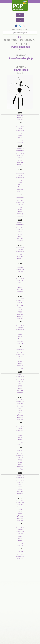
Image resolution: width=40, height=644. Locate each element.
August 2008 (20, 533)
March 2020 (20, 257)
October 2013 (20, 403)
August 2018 (20, 280)
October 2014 (20, 378)
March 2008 (20, 542)
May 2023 (20, 184)
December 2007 (20, 551)
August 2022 (20, 204)
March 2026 (20, 116)
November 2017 (20, 300)
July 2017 (20, 308)
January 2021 (20, 242)
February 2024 (20, 164)
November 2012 (20, 427)
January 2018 (20, 293)
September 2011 (20, 456)
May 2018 (20, 286)
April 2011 (20, 464)
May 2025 (20, 137)
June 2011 (20, 461)
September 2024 (20, 154)
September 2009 (20, 506)
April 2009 (20, 515)
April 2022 (20, 211)
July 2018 (20, 282)
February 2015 (20, 367)
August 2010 (20, 483)
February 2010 (20, 493)
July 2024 (20, 157)
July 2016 (20, 333)
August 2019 (20, 271)
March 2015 (20, 365)
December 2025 (20, 125)
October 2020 (20, 249)
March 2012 (20, 441)
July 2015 (20, 358)
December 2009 (20, 501)
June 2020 (20, 255)
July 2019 (20, 273)
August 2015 (20, 356)
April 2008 (20, 540)
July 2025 (20, 134)
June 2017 (20, 309)
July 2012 (20, 434)
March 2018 (20, 289)
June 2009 (20, 511)
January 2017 (20, 318)
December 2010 (20, 476)
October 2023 (20, 175)
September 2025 (20, 130)
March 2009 (20, 517)
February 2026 (20, 117)
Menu (20, 15)
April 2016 (20, 338)
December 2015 (20, 349)
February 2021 (20, 240)
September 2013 (20, 405)
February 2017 (20, 316)
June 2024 (20, 159)
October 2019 (20, 268)
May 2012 (20, 437)
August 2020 (20, 253)
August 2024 (20, 155)
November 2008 (20, 528)
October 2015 (20, 353)
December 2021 (20, 222)
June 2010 (20, 486)
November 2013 (20, 402)
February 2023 (20, 190)
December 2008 (20, 526)
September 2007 (20, 557)
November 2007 (20, 553)
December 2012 (20, 425)
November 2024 (20, 150)
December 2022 (20, 197)
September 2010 (20, 481)
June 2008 (20, 537)
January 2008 (20, 545)
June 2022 (20, 208)
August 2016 (20, 331)
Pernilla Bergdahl (21, 47)
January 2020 (20, 260)
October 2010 (20, 479)
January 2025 (20, 143)
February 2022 (20, 215)
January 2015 (20, 369)
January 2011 (20, 470)
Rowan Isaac (21, 70)
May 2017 (20, 311)
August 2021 (20, 230)
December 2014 (20, 374)
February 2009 (20, 518)
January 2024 (20, 166)
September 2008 (20, 531)
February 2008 (20, 544)
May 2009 (20, 513)
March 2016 (20, 340)
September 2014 (20, 380)
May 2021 (20, 235)
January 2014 (20, 394)
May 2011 (20, 463)
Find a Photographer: (20, 30)
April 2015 (20, 363)
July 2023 (20, 181)
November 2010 (20, 477)
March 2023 (20, 188)
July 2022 (20, 206)
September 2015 (20, 354)
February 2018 (20, 291)
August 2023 (20, 179)
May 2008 (20, 538)
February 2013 (20, 417)
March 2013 (20, 416)
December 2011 (20, 450)
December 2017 (20, 299)
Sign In (21, 20)
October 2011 (20, 454)
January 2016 (20, 343)
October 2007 (20, 555)
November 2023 (20, 174)
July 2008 (20, 535)
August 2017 (20, 306)
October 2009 (20, 504)
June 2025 (20, 136)
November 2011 (20, 452)
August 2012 (20, 432)
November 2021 (20, 224)
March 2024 (20, 163)
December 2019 (20, 266)
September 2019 (20, 269)
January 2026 (20, 119)
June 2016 (20, 335)
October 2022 (20, 201)
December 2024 (20, 148)
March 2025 (20, 139)
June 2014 (20, 385)
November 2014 (20, 376)
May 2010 (20, 488)
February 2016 (20, 342)
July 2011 (20, 459)
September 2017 (20, 304)
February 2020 (20, 258)
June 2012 (20, 436)
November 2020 (20, 248)
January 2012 (20, 444)
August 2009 (20, 508)
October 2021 (20, 226)
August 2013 (20, 407)
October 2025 (20, 128)
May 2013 (20, 412)
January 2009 (20, 520)
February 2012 (20, 443)
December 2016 (20, 324)
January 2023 (20, 191)
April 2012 (20, 439)
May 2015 (20, 362)
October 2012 (20, 428)
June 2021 (20, 233)
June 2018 (20, 284)
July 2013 (20, 409)
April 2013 (20, 414)
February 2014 (20, 392)
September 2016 (20, 329)
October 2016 (20, 328)
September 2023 (20, 177)
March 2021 (20, 238)
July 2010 (20, 484)
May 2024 (20, 161)
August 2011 (20, 457)
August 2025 (20, 132)
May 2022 (20, 210)
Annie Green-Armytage (21, 58)
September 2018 (20, 279)
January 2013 (20, 419)
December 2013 (20, 400)
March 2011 (20, 466)
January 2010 (20, 495)
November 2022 (20, 199)
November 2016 (20, 326)
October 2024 (20, 152)
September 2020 (20, 251)
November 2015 (20, 351)
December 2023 (20, 172)
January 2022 (20, 217)
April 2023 (20, 186)
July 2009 (20, 510)
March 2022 (20, 213)
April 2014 (20, 389)
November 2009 (20, 503)
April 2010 (20, 490)
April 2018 (20, 288)
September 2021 (20, 228)
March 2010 (20, 491)
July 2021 (20, 231)
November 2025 (20, 127)
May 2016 (20, 336)
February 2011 (20, 468)
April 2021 (20, 237)
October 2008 (20, 530)
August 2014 (20, 382)
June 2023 (20, 182)
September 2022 (20, 202)
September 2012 (20, 430)
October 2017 (20, 302)
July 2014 (20, 383)
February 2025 (20, 141)
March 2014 (20, 390)
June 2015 (20, 360)
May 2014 (20, 387)
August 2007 (20, 558)
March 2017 (20, 315)
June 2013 (20, 410)
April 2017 (20, 313)
